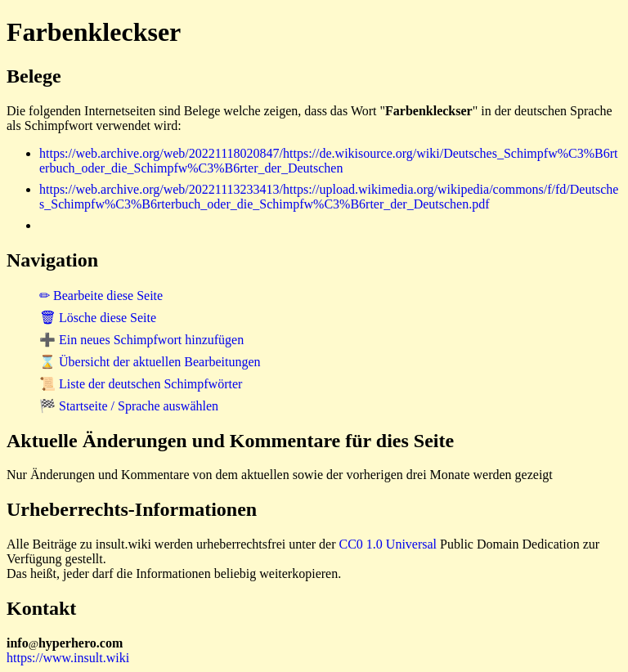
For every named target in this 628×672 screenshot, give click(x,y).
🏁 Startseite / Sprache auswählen (129, 406)
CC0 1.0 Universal (388, 544)
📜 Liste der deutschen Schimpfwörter (141, 384)
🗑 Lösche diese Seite (98, 318)
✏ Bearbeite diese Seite (101, 296)
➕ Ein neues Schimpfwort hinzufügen (141, 340)
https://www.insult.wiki (68, 658)
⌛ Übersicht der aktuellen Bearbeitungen (150, 362)
